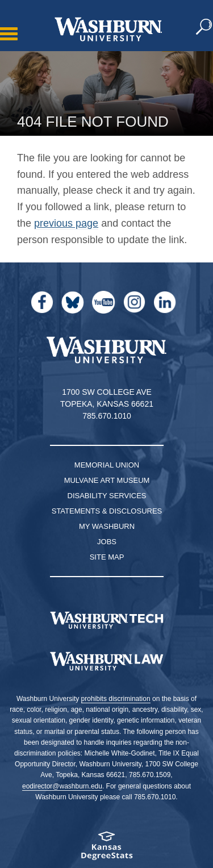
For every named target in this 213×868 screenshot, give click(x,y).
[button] (204, 27)
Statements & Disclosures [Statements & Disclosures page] (107, 511)
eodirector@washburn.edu (62, 786)
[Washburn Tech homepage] (106, 620)
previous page (66, 223)
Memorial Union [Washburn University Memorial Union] (107, 465)
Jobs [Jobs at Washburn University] (107, 542)
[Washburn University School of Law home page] (106, 661)
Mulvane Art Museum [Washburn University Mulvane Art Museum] (107, 480)
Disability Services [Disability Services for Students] (107, 496)
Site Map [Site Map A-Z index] (107, 557)
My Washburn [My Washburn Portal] (107, 526)
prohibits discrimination (116, 699)
